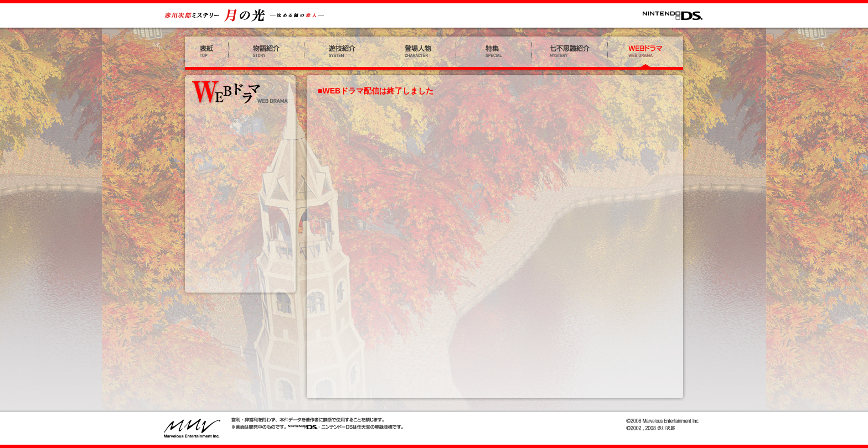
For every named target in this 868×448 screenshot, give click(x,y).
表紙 (205, 53)
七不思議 (570, 53)
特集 (494, 53)
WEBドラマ (647, 53)
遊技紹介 (342, 53)
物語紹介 (267, 53)
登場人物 (418, 53)
